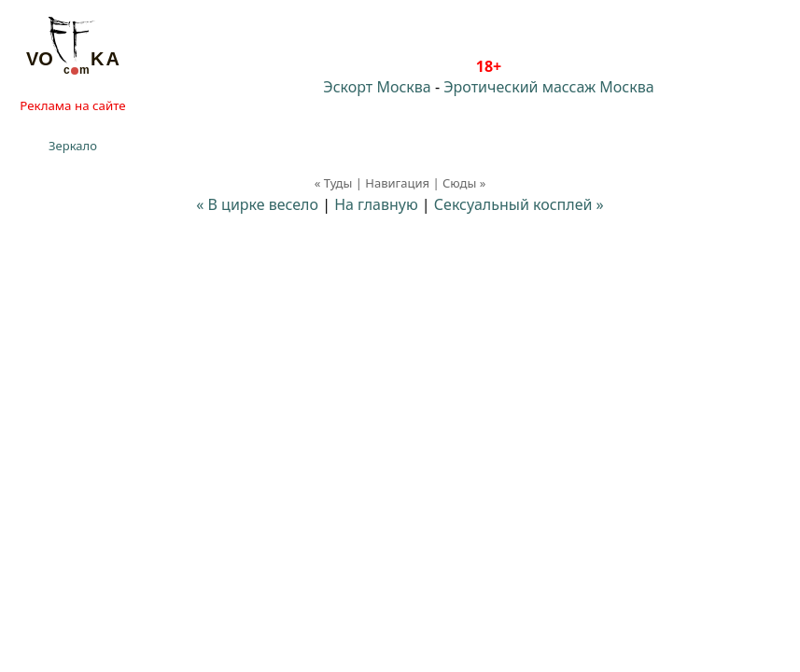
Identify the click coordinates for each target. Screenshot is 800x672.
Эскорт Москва (377, 87)
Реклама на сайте (72, 105)
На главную (376, 204)
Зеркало (73, 146)
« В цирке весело (257, 204)
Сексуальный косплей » (519, 204)
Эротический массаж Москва (548, 87)
